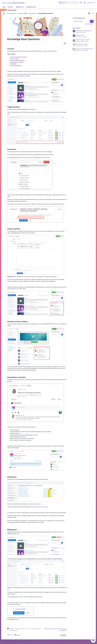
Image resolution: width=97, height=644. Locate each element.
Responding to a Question (17, 62)
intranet (48, 629)
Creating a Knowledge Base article (85, 50)
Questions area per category (17, 60)
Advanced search (89, 24)
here (40, 504)
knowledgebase (63, 630)
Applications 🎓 (22, 13)
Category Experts (85, 36)
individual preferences (43, 507)
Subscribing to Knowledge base (85, 32)
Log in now (91, 3)
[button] (81, 3)
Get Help (10, 7)
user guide (53, 629)
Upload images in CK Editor (85, 41)
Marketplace (20, 7)
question (59, 629)
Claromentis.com (31, 7)
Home (4, 7)
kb (56, 629)
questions (64, 629)
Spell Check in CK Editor (85, 45)
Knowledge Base (11, 13)
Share (63, 635)
